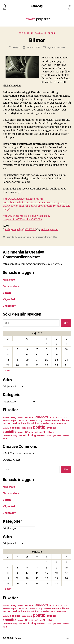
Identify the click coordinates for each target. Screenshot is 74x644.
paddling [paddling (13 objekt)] (15, 428)
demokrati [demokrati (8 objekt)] (29, 417)
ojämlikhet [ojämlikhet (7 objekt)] (61, 423)
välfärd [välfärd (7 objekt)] (66, 436)
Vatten (7, 293)
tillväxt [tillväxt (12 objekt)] (51, 432)
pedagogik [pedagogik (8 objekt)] (27, 428)
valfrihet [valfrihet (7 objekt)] (41, 436)
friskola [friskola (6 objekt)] (59, 418)
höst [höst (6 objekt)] (65, 418)
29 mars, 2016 (33, 47)
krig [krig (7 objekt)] (40, 421)
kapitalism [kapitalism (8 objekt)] (22, 420)
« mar (8, 370)
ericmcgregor (49, 230)
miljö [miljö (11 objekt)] (33, 423)
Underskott (9, 306)
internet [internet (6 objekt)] (6, 421)
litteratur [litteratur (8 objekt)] (57, 420)
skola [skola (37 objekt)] (29, 432)
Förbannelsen (11, 286)
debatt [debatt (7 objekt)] (20, 418)
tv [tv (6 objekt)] (57, 432)
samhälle (41, 33)
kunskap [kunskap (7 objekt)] (47, 421)
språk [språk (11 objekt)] (42, 432)
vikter (54, 237)
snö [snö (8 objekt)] (36, 432)
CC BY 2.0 (31, 230)
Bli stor (37, 40)
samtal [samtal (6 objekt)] (21, 432)
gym (32, 237)
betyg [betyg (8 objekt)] (13, 417)
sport (52, 33)
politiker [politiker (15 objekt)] (51, 428)
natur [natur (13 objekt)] (46, 423)
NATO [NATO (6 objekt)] (39, 423)
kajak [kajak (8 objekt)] (14, 420)
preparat (40, 237)
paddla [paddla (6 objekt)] (6, 428)
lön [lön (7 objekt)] (9, 423)
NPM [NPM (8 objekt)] (53, 423)
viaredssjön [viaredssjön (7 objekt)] (51, 436)
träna (48, 237)
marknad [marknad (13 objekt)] (17, 423)
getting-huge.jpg (13, 230)
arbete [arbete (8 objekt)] (6, 417)
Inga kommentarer (56, 47)
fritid (22, 33)
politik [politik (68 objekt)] (39, 427)
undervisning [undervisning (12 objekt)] (10, 435)
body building (13, 237)
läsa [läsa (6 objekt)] (5, 423)
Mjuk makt (9, 280)
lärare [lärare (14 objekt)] (66, 420)
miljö (30, 33)
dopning (25, 237)
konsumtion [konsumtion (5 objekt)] (33, 421)
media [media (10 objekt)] (26, 423)
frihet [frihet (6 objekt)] (52, 418)
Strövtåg (37, 6)
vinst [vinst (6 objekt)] (59, 436)
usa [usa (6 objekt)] (20, 436)
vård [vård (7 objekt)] (5, 439)
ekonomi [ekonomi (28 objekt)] (42, 417)
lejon (18, 47)
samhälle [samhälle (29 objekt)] (10, 432)
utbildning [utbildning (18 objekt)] (29, 435)
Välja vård (9, 299)
